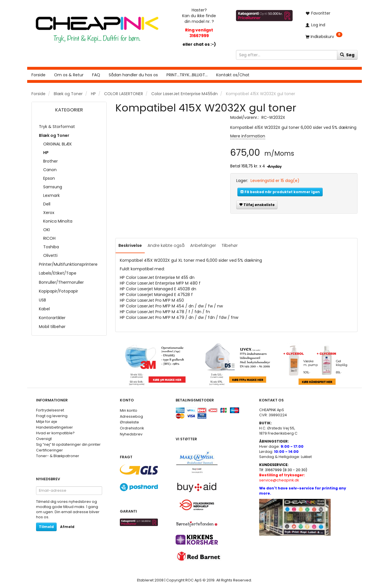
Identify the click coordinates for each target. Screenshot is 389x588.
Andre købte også (166, 245)
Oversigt (44, 439)
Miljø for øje (47, 422)
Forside (38, 75)
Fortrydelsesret (50, 410)
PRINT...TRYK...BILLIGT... (187, 75)
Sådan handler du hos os (133, 75)
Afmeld (67, 527)
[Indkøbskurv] (330, 36)
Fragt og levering (52, 416)
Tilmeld (46, 527)
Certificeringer (49, 450)
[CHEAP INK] (97, 27)
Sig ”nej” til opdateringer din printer (68, 444)
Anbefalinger (203, 245)
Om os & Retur (69, 75)
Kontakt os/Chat (233, 75)
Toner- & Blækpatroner (58, 456)
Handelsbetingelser (54, 427)
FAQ (96, 75)
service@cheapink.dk (282, 478)
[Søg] (347, 55)
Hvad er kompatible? (55, 433)
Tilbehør (230, 245)
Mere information (248, 136)
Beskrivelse (130, 245)
